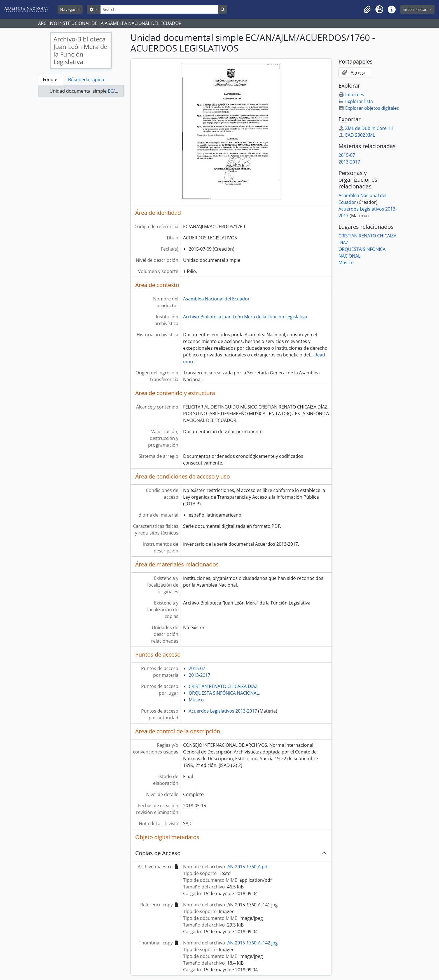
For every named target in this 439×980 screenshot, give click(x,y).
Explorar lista (356, 101)
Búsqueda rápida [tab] (86, 80)
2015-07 (197, 668)
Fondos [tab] (51, 80)
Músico (196, 700)
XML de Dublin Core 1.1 (366, 128)
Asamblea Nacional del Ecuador (216, 299)
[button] (367, 10)
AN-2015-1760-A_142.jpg (253, 943)
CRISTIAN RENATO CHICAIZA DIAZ (223, 686)
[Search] (159, 9)
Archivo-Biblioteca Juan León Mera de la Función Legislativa (245, 317)
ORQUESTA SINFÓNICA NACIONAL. (224, 693)
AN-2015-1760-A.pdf (248, 867)
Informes (351, 95)
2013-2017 (199, 675)
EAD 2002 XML (357, 135)
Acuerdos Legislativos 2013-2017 (223, 711)
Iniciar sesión (416, 9)
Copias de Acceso (158, 853)
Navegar (69, 9)
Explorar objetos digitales (369, 108)
